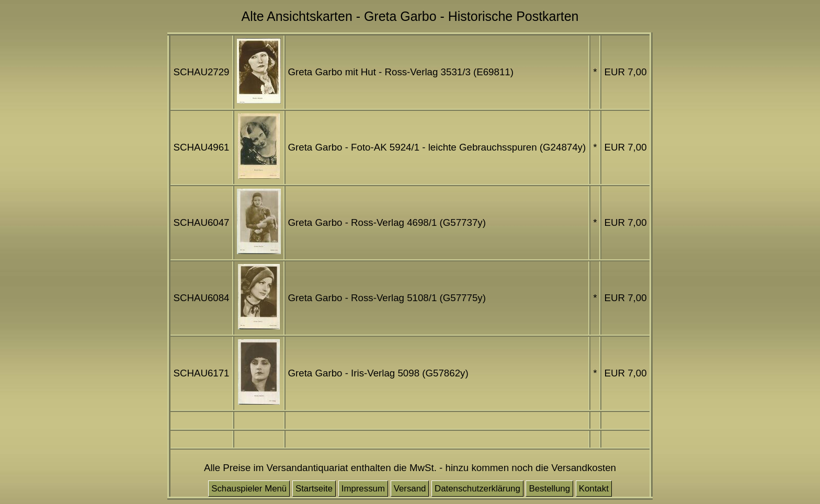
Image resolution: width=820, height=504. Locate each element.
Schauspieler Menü (249, 489)
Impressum (363, 489)
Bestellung (549, 489)
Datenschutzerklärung (477, 489)
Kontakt (594, 489)
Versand (410, 489)
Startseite (314, 489)
